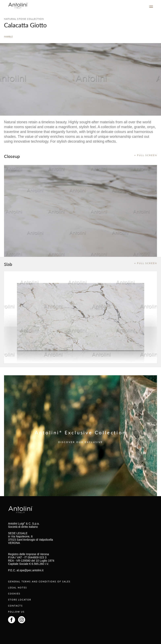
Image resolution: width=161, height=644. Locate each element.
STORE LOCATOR (20, 600)
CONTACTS (15, 606)
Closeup (12, 156)
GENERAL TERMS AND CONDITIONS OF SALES (39, 581)
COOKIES (14, 594)
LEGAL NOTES (18, 587)
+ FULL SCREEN (146, 155)
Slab (8, 264)
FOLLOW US (16, 612)
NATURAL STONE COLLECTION (24, 19)
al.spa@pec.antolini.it (30, 570)
